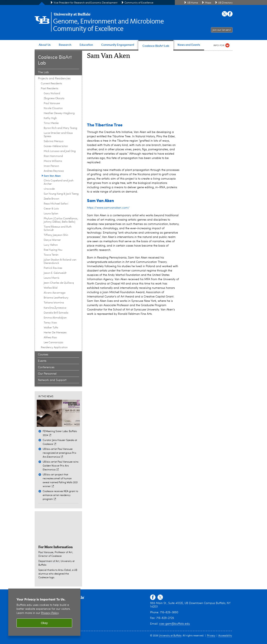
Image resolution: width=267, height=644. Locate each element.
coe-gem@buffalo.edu (175, 624)
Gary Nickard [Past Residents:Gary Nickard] (52, 93)
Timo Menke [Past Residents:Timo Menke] (51, 123)
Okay (44, 623)
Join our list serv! (222, 30)
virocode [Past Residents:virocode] (49, 189)
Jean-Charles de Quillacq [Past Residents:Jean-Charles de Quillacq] (59, 283)
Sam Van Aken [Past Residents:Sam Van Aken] (52, 176)
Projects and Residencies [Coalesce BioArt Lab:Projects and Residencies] (54, 79)
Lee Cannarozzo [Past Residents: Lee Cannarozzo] (54, 343)
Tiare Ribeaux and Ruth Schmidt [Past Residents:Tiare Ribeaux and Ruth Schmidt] (58, 229)
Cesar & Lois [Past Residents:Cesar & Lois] (51, 209)
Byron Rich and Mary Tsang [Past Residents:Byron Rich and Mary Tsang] (60, 128)
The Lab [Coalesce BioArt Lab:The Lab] (43, 72)
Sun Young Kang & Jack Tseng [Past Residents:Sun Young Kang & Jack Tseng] (61, 194)
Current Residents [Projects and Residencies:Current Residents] (51, 84)
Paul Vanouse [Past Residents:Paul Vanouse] (52, 103)
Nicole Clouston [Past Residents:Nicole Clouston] (53, 108)
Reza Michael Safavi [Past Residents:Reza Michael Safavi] (56, 204)
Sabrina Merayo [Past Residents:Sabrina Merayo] (54, 141)
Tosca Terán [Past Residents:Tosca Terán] (51, 255)
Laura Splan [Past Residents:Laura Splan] (51, 214)
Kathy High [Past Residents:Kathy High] (50, 118)
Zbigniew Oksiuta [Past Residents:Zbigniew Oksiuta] (54, 98)
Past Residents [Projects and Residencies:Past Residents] (50, 89)
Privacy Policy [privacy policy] (50, 613)
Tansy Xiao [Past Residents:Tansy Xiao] (50, 323)
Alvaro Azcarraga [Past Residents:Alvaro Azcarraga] (55, 293)
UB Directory (225, 3)
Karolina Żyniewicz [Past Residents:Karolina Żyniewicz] (55, 308)
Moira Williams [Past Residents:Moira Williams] (53, 161)
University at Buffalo (170, 636)
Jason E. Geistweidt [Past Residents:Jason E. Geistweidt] (55, 273)
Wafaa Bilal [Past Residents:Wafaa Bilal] (51, 288)
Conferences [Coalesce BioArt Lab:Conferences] (46, 367)
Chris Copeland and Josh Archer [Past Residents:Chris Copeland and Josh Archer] (59, 182)
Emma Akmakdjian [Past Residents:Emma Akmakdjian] (55, 318)
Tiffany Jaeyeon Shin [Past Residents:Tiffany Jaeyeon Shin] (56, 235)
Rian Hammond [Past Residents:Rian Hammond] (53, 156)
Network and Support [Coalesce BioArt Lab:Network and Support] (52, 380)
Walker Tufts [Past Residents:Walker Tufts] (51, 328)
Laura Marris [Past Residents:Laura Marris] (52, 278)
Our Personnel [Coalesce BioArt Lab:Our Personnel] (47, 374)
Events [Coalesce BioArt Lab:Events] (42, 361)
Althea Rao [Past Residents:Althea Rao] (50, 338)
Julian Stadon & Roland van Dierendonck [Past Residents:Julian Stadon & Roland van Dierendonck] (60, 261)
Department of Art (49, 561)
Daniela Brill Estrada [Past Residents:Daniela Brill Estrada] (56, 313)
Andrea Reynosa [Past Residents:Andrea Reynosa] (54, 171)
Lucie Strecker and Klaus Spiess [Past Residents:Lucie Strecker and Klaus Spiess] (58, 135)
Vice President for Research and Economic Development (86, 3)
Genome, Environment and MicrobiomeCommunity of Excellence (108, 25)
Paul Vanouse (46, 552)
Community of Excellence (139, 3)
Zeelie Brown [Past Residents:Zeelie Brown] (51, 199)
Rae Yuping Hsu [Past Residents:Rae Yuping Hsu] (53, 250)
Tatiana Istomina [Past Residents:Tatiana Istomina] (54, 303)
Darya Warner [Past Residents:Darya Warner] (52, 240)
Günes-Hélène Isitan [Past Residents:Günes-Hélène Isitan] (56, 146)
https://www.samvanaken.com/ (108, 208)
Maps (208, 3)
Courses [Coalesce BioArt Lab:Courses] (43, 355)
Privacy (211, 636)
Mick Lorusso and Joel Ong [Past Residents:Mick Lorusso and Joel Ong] (60, 151)
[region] (44, 612)
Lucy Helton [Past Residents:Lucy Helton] (51, 245)
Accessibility (225, 636)
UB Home (193, 3)
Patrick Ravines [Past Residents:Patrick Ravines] (53, 268)
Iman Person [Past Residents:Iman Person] (51, 166)
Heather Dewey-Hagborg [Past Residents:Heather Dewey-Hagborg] (59, 113)
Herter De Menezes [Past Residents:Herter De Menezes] (55, 333)
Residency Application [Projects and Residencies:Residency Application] (54, 347)
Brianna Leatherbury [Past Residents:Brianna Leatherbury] (56, 298)
